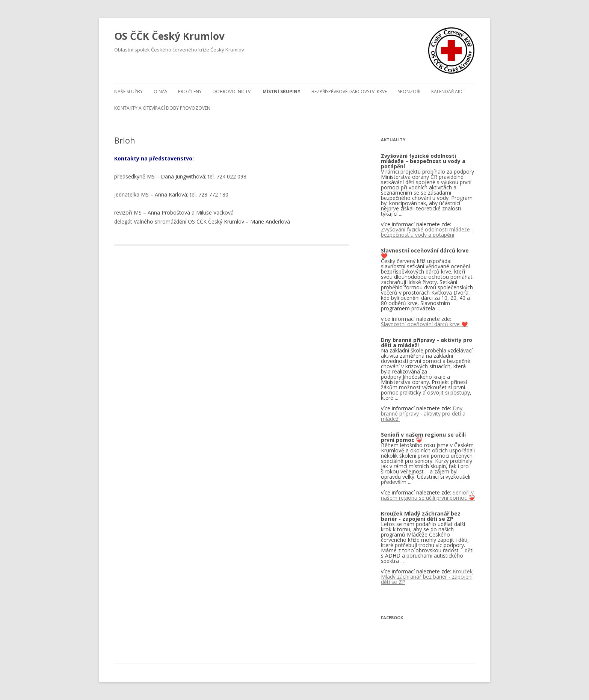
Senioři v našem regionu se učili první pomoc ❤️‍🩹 (428, 495)
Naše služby (128, 91)
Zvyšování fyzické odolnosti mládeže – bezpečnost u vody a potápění (428, 232)
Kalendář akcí (448, 91)
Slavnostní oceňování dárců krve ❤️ (424, 324)
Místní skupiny (282, 91)
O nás (160, 91)
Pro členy (190, 91)
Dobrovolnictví (232, 91)
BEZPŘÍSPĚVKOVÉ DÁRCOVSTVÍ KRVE (349, 91)
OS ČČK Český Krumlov (169, 36)
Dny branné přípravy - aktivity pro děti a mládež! (423, 413)
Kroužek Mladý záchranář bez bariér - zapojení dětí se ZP (427, 577)
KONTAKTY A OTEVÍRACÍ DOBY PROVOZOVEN (162, 108)
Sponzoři (409, 91)
